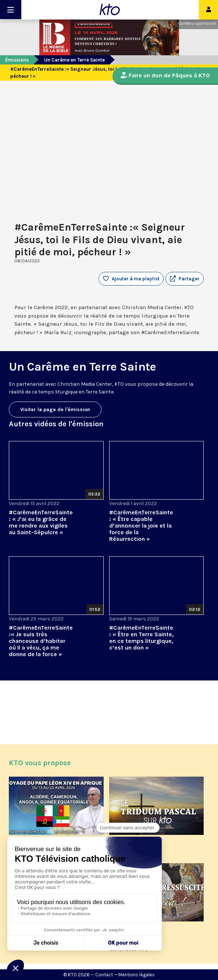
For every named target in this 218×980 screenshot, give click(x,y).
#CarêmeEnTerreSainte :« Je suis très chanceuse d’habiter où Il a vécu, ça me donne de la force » (41, 641)
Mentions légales (137, 975)
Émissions (17, 60)
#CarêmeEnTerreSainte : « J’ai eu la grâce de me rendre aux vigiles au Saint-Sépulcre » (41, 522)
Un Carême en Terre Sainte (74, 60)
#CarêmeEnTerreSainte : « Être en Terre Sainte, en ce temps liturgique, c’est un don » (141, 638)
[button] (185, 279)
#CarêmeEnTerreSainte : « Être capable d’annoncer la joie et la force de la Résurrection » (141, 526)
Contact (104, 975)
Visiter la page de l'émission (55, 409)
